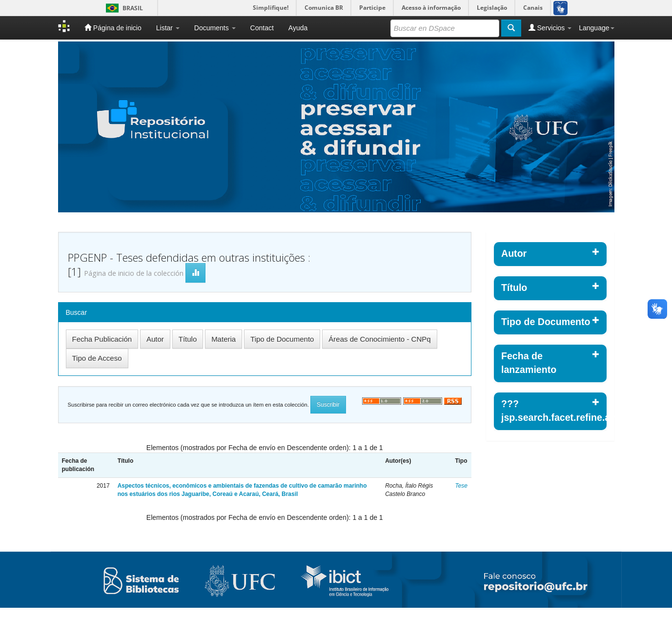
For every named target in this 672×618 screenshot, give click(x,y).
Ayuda (298, 28)
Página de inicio (113, 28)
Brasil (123, 8)
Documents (215, 28)
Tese (461, 486)
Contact (262, 28)
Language (596, 28)
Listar (168, 28)
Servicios (550, 28)
